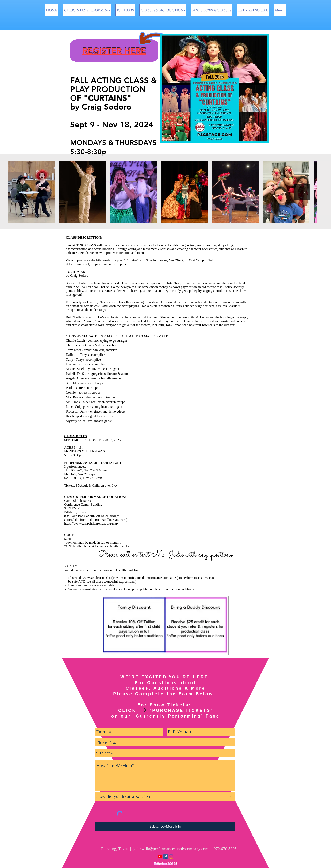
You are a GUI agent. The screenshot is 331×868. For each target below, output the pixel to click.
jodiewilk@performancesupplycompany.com (171, 849)
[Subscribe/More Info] (165, 827)
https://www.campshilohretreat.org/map (91, 523)
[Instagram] (171, 857)
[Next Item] (302, 192)
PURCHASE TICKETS (181, 710)
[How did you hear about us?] (165, 796)
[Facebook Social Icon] (165, 857)
